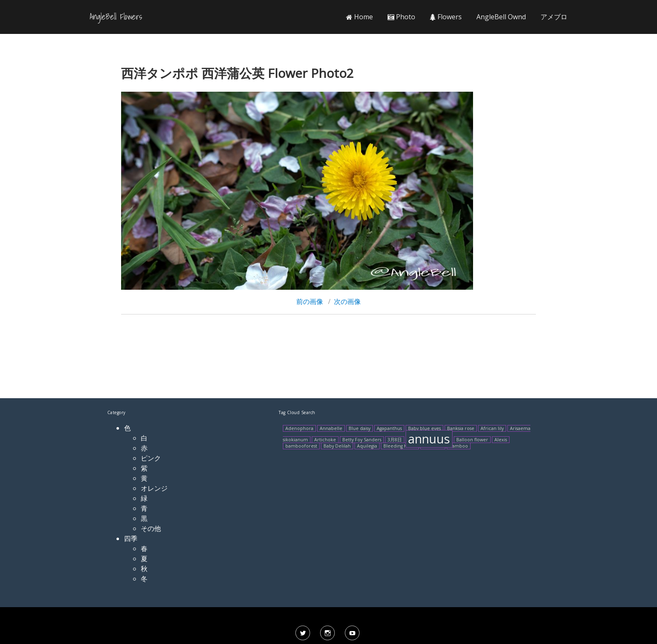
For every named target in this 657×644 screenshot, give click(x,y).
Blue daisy (360, 428)
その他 (151, 528)
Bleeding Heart (400, 446)
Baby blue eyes (424, 428)
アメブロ (554, 17)
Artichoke (325, 440)
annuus (429, 439)
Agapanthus (389, 428)
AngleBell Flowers (116, 17)
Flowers (446, 17)
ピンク (151, 458)
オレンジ (154, 488)
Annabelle (331, 428)
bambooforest (301, 446)
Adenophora (299, 428)
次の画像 (347, 301)
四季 (131, 538)
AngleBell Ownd (501, 17)
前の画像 (310, 301)
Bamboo (459, 446)
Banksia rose (461, 428)
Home (360, 17)
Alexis (501, 440)
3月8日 (395, 440)
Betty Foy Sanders (362, 440)
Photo (401, 17)
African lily (492, 428)
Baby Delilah (337, 446)
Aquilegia (367, 446)
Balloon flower (472, 440)
